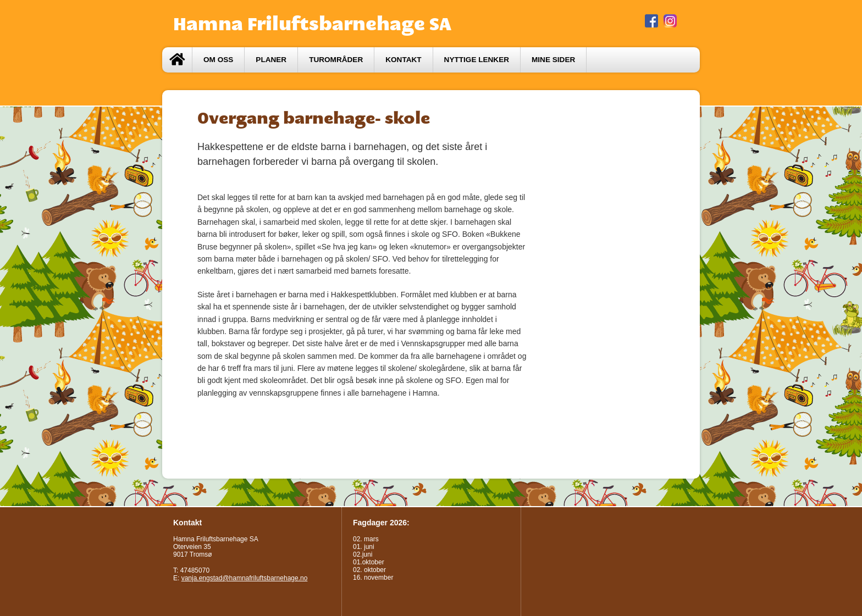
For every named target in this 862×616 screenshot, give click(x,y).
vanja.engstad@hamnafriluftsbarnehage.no (245, 578)
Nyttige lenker (477, 60)
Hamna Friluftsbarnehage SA (312, 24)
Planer (271, 60)
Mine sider (553, 60)
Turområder (336, 60)
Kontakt (403, 60)
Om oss (218, 60)
